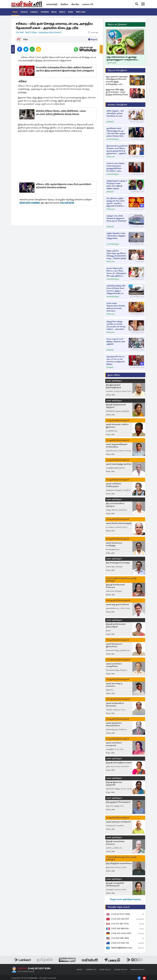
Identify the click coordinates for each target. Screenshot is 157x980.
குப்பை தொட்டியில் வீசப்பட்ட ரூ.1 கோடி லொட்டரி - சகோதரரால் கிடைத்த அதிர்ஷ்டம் (116, 272)
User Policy (105, 970)
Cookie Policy (121, 970)
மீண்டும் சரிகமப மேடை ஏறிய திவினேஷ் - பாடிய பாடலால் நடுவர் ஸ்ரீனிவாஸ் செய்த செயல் (61, 113)
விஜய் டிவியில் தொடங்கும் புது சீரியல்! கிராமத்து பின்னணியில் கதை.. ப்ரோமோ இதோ (116, 255)
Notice (63, 12)
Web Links (81, 12)
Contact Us (91, 970)
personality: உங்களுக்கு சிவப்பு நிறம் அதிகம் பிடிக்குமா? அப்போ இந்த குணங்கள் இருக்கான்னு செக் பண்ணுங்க (65, 69)
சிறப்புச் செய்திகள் (117, 70)
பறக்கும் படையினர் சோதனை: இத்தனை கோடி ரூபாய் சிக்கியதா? (116, 218)
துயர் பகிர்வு (114, 375)
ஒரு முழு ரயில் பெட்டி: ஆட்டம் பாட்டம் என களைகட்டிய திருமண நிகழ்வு (116, 360)
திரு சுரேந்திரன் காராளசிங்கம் (119, 864)
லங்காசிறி (52, 4)
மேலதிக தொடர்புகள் (119, 907)
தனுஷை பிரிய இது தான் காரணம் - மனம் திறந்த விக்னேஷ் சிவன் (117, 92)
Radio (71, 12)
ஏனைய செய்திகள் (117, 105)
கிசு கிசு (75, 4)
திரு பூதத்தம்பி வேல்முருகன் (118, 802)
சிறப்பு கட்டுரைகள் (117, 24)
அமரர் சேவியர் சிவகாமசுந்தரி (119, 523)
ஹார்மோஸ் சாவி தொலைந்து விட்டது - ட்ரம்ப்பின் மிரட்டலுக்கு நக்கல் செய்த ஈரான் (116, 132)
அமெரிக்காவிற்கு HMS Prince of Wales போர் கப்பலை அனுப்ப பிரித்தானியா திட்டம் (116, 290)
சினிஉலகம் (111, 157)
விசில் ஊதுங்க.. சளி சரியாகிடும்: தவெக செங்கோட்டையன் (115, 113)
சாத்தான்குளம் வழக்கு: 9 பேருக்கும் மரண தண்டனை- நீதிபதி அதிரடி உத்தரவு (117, 185)
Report (93, 40)
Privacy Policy (138, 970)
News (54, 12)
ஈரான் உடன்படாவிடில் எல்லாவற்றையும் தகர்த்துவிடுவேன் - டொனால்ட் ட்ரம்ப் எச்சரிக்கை (116, 167)
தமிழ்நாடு (110, 122)
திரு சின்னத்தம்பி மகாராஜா (118, 563)
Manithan (33, 978)
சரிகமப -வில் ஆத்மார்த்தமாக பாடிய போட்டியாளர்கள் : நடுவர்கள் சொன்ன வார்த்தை (64, 186)
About (80, 970)
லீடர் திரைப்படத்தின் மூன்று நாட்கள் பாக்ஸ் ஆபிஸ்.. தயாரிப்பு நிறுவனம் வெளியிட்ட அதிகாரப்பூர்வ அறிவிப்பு (117, 202)
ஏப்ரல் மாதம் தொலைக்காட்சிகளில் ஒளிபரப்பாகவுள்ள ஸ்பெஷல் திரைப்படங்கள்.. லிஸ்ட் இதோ (116, 307)
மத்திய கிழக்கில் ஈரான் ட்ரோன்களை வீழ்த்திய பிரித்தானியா (116, 236)
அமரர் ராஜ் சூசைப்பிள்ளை (117, 604)
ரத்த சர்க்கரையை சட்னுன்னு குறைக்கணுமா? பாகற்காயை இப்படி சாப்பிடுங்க (122, 58)
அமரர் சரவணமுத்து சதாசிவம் (119, 464)
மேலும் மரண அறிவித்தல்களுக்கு (125, 899)
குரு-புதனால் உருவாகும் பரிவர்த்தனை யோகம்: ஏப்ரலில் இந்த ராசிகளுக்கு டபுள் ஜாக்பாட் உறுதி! (117, 80)
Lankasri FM (88, 4)
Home (15, 12)
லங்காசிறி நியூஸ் (113, 139)
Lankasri (34, 12)
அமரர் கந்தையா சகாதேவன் (118, 822)
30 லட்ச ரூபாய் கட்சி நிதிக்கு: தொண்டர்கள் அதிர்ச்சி (116, 342)
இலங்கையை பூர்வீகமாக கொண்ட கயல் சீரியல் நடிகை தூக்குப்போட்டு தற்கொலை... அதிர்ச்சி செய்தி (117, 150)
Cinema (24, 12)
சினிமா (64, 4)
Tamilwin (45, 12)
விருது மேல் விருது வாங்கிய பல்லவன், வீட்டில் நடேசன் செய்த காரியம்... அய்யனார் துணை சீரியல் (116, 325)
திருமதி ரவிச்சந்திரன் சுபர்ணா (119, 763)
